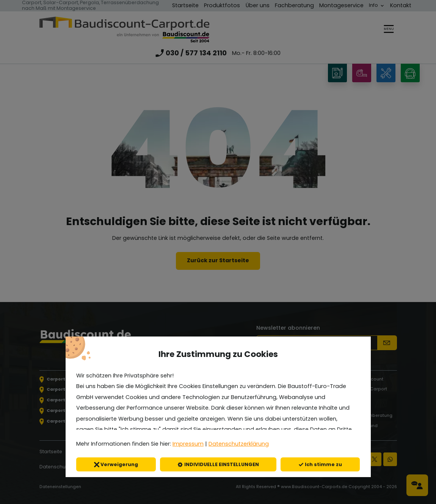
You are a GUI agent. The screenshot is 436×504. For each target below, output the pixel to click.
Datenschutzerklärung (239, 444)
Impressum (188, 444)
